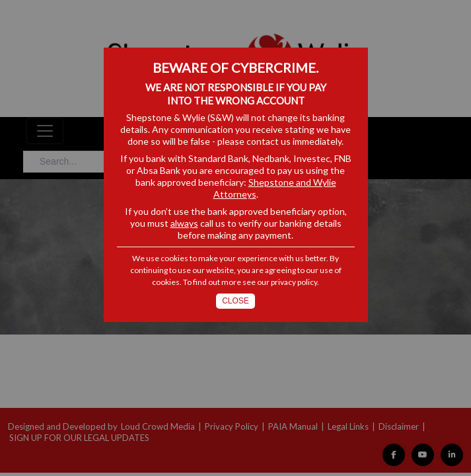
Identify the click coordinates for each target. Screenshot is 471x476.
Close (235, 301)
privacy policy (294, 282)
